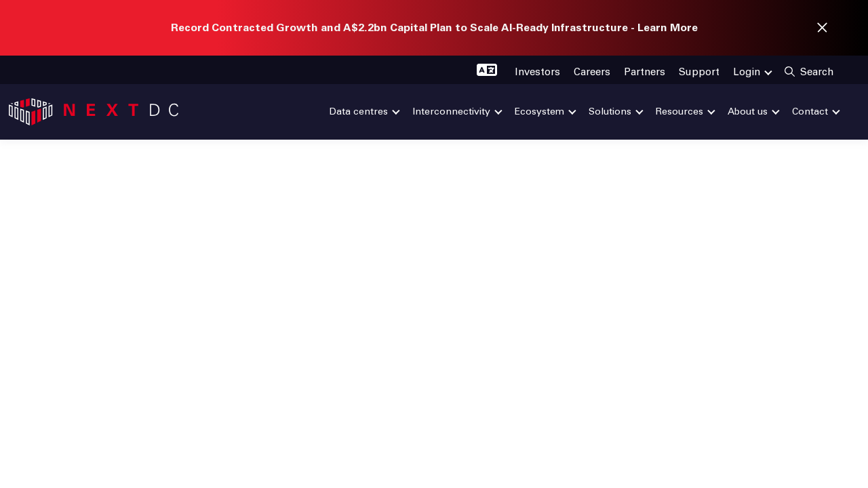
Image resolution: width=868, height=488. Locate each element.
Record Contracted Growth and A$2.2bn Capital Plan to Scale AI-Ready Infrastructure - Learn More (434, 28)
